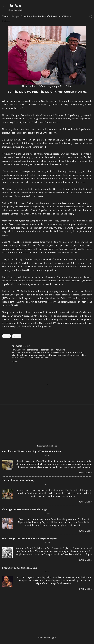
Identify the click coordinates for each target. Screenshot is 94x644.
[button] (91, 17)
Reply (14, 362)
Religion (17, 336)
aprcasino (26, 353)
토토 (79, 353)
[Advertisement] (47, 424)
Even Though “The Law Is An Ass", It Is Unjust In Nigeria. (30, 539)
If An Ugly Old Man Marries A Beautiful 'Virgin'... (26, 510)
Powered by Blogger (47, 638)
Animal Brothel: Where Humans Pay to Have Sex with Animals (31, 451)
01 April (27, 346)
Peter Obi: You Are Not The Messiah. (20, 568)
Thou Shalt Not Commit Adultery (18, 481)
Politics (6, 336)
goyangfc (63, 355)
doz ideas (15, 6)
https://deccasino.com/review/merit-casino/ (31, 358)
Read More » (85, 473)
